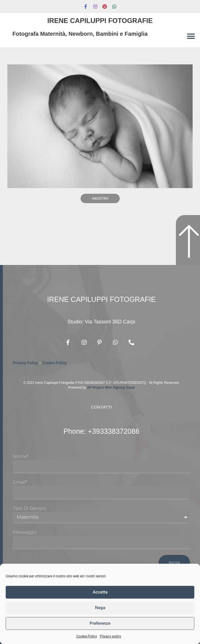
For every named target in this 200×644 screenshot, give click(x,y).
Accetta (100, 592)
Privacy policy (110, 636)
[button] (191, 36)
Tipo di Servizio (30, 508)
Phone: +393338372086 (102, 431)
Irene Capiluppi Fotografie (100, 21)
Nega (100, 608)
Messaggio (25, 532)
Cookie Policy (87, 636)
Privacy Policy (25, 363)
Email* (20, 482)
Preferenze (100, 623)
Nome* (21, 456)
